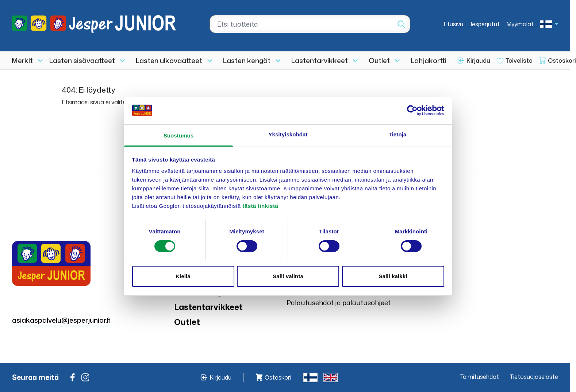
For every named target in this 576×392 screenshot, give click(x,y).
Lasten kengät (247, 60)
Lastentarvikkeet (320, 60)
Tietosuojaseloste (534, 377)
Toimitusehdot (480, 377)
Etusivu (453, 24)
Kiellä (183, 276)
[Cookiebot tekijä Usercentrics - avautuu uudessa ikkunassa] (412, 110)
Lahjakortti (429, 60)
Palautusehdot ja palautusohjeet (339, 303)
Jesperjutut (485, 24)
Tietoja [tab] (398, 134)
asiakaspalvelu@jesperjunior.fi (61, 320)
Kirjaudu (478, 61)
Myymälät (520, 24)
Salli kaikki (393, 276)
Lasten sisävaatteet (82, 60)
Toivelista (519, 61)
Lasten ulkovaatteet (169, 60)
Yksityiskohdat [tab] (288, 134)
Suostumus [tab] (179, 135)
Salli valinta (288, 276)
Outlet (379, 60)
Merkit (22, 60)
